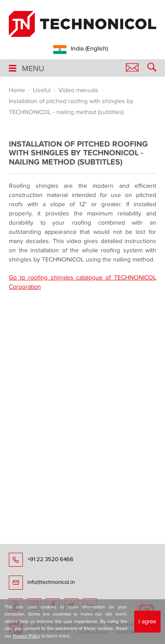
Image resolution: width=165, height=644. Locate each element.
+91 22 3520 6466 (50, 559)
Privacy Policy (26, 636)
